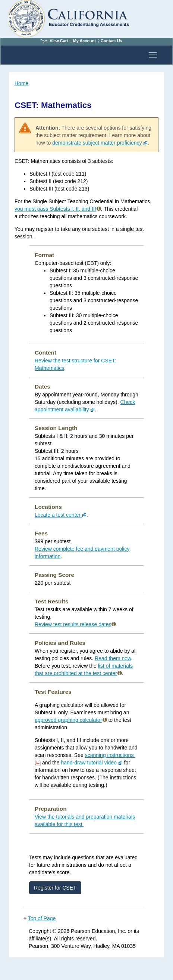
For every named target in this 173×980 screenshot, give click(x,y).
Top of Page (42, 918)
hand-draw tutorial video (89, 763)
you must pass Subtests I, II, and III (55, 209)
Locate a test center (61, 515)
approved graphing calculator (68, 720)
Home (21, 83)
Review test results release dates (75, 624)
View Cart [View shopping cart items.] (54, 41)
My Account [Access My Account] (84, 41)
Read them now (113, 658)
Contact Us (111, 41)
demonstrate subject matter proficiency (100, 143)
